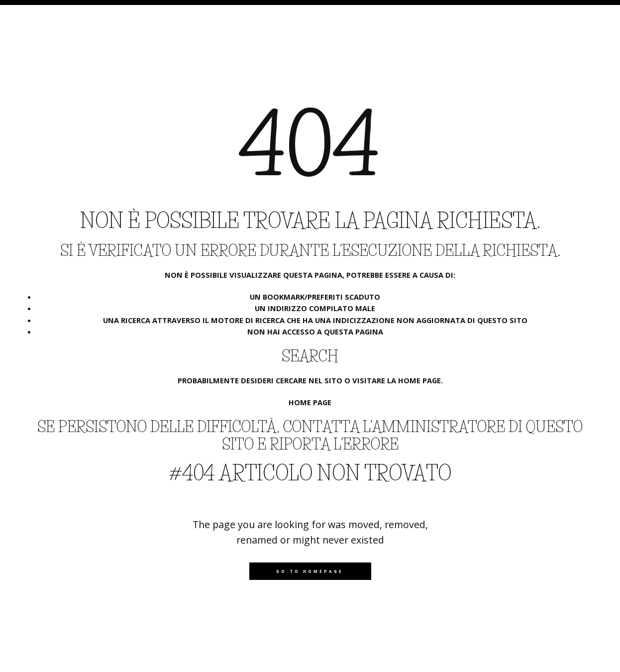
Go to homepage (310, 571)
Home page (310, 402)
